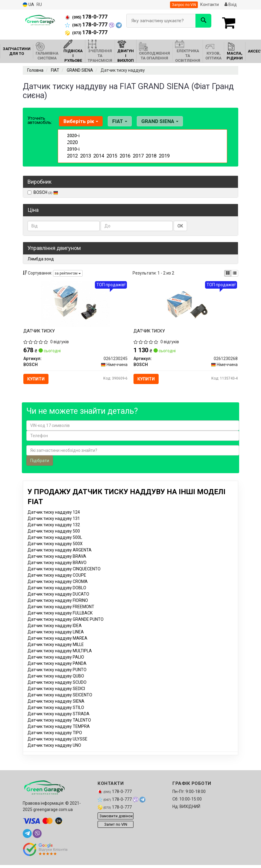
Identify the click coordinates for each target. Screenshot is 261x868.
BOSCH (46, 192)
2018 (151, 155)
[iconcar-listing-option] (235, 273)
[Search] (203, 21)
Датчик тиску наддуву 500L (55, 545)
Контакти (210, 5)
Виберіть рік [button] (80, 121)
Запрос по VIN (184, 5)
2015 (111, 155)
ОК (180, 226)
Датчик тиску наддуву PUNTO (57, 677)
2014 (98, 155)
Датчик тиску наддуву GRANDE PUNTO (66, 627)
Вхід (231, 5)
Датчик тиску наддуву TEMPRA (59, 734)
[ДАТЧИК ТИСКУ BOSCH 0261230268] (186, 306)
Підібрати (40, 468)
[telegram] (27, 841)
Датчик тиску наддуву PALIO (56, 665)
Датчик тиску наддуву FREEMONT (61, 614)
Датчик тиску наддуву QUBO (56, 683)
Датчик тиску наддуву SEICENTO (60, 702)
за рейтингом (68, 273)
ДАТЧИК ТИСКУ (42, 333)
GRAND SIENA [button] (153, 121)
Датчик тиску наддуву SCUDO (57, 690)
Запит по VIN (116, 832)
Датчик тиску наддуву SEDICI (56, 696)
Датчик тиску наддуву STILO (56, 715)
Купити (39, 381)
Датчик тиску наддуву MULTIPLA (60, 658)
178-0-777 (86, 17)
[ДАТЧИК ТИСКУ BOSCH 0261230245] (75, 306)
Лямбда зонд (41, 259)
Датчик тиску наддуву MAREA (57, 646)
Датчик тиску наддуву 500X (55, 551)
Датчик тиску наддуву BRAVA (57, 564)
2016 (125, 155)
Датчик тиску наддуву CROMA (58, 589)
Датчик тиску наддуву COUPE (57, 583)
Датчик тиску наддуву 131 (54, 526)
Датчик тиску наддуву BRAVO (57, 570)
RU (39, 5)
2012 (72, 155)
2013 (85, 155)
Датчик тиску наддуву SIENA (56, 709)
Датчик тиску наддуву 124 (54, 520)
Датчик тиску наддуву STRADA (59, 721)
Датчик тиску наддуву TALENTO (59, 728)
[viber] (37, 841)
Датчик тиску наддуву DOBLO (57, 595)
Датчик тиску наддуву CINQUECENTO (64, 576)
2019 (164, 155)
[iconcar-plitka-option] (228, 273)
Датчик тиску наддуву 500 (54, 539)
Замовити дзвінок (116, 823)
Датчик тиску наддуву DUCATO (58, 602)
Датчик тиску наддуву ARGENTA (60, 557)
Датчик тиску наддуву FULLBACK (60, 620)
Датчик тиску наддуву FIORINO (58, 608)
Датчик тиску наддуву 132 (54, 532)
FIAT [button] (116, 121)
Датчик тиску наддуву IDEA (55, 633)
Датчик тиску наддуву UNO (54, 753)
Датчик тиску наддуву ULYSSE (57, 746)
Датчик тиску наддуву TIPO (55, 740)
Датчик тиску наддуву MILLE (56, 652)
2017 (138, 155)
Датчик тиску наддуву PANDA (57, 671)
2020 (72, 142)
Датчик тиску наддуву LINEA (56, 639)
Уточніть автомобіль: (40, 120)
